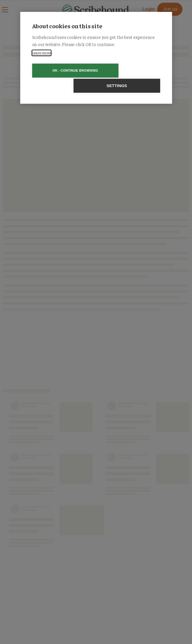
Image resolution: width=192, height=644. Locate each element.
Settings (130, 71)
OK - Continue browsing (62, 70)
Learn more (42, 53)
